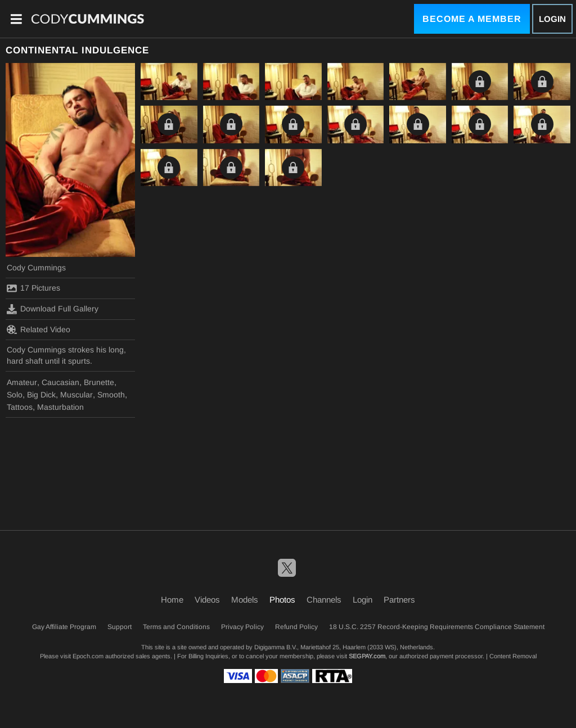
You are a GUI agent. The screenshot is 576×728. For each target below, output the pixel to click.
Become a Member (472, 19)
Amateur (22, 382)
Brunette (99, 382)
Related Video (39, 329)
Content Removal (513, 656)
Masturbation (60, 407)
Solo (15, 395)
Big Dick (41, 395)
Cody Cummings (36, 268)
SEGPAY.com (367, 656)
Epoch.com (88, 656)
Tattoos (20, 407)
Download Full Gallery (53, 309)
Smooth (111, 395)
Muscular (76, 395)
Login (552, 19)
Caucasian (60, 382)
